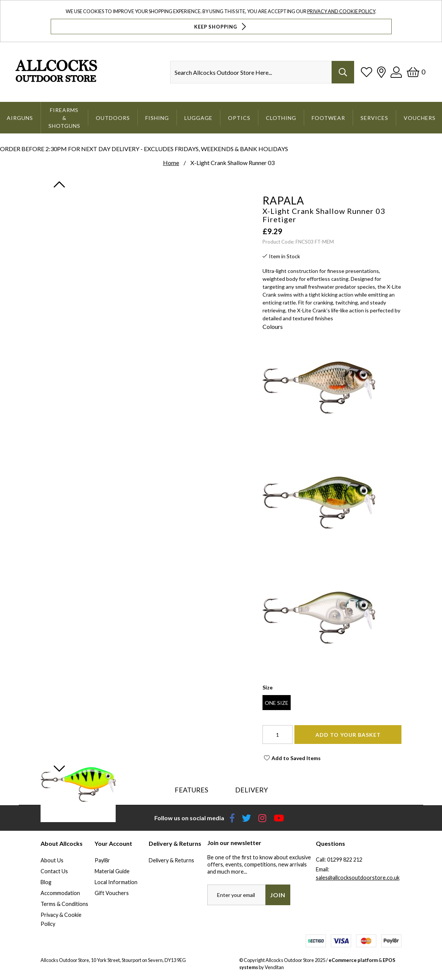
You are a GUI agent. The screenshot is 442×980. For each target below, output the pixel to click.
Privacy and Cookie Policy (341, 11)
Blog (46, 882)
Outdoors (113, 118)
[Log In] (396, 72)
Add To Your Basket (348, 735)
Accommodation (60, 893)
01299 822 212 (345, 860)
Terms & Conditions (64, 904)
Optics (239, 118)
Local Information (116, 882)
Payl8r (102, 860)
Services (374, 118)
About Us (52, 860)
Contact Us (54, 871)
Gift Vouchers (112, 893)
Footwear (328, 118)
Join (278, 895)
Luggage (198, 118)
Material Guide (112, 871)
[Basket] (416, 72)
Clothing (281, 118)
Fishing (157, 118)
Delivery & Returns (171, 860)
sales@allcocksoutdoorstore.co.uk (358, 878)
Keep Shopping (221, 27)
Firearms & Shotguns (64, 118)
